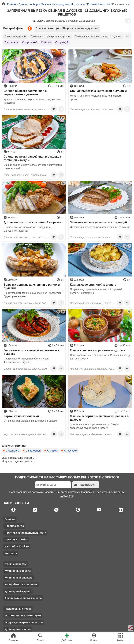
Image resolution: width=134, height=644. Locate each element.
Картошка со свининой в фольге (93, 285)
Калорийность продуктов (21, 584)
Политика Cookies (16, 539)
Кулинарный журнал (18, 591)
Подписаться (85, 485)
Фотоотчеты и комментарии (23, 615)
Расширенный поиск (18, 609)
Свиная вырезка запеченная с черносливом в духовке (25, 93)
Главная (10, 519)
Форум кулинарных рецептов (24, 622)
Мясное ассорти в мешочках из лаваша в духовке (99, 418)
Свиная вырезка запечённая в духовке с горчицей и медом (33, 158)
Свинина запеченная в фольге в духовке (99, 36)
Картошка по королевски (21, 416)
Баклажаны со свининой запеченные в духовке (32, 352)
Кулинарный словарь (18, 578)
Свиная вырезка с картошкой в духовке (98, 91)
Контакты (11, 553)
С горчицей (62, 42)
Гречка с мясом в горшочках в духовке (98, 350)
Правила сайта (14, 526)
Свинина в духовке (16, 36)
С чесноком (11, 42)
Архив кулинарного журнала (23, 598)
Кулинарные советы (18, 571)
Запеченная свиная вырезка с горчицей (98, 222)
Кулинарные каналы (18, 629)
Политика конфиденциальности (25, 533)
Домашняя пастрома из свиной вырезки (32, 222)
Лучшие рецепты (16, 564)
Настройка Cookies (17, 546)
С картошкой (30, 42)
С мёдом (46, 42)
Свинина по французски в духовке (51, 36)
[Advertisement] (100, 140)
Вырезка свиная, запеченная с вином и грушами (32, 286)
